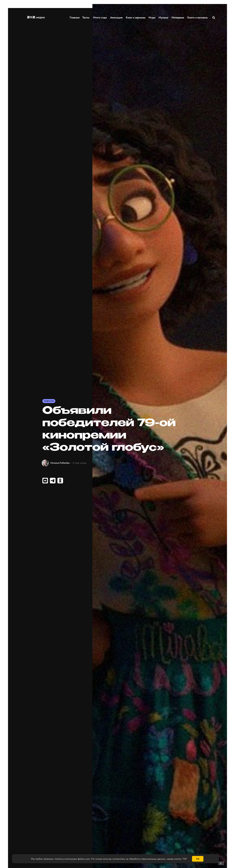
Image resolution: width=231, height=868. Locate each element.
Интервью (178, 17)
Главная (75, 17)
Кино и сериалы (136, 17)
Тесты (85, 17)
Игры (152, 17)
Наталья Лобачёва (60, 463)
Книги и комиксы (198, 17)
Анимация (116, 17)
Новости (49, 401)
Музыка (164, 17)
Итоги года (100, 17)
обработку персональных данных (147, 859)
